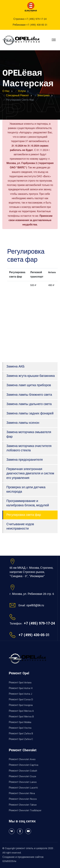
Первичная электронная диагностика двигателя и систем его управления (30, 473)
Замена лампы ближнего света (29, 395)
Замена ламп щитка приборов (29, 385)
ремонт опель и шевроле (32, 848)
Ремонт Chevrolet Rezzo (23, 799)
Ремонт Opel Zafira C (21, 739)
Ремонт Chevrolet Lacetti (23, 788)
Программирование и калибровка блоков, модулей (28, 503)
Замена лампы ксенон (23, 423)
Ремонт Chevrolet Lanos (23, 782)
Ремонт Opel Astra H (21, 688)
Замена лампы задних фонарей (30, 413)
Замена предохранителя (25, 460)
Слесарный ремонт (17, 96)
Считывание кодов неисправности (20, 526)
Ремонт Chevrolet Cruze (22, 776)
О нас (6, 91)
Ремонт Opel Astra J (20, 694)
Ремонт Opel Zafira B (21, 734)
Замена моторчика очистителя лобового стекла (29, 448)
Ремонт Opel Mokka (20, 722)
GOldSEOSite (9, 861)
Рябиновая (30, 25)
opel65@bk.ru (35, 605)
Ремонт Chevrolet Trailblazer (25, 810)
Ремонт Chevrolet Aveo (22, 759)
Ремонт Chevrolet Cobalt (23, 771)
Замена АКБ (15, 367)
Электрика (43, 96)
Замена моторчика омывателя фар (29, 434)
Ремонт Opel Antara (20, 683)
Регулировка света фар (24, 515)
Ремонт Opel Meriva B (21, 717)
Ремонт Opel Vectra (20, 728)
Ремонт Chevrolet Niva (22, 793)
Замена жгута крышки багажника (31, 376)
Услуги (22, 91)
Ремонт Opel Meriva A (21, 711)
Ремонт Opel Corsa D (21, 699)
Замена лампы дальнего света (29, 404)
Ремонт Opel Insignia (21, 705)
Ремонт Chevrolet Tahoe (23, 805)
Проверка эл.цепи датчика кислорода (26, 489)
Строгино (30, 19)
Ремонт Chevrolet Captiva (24, 765)
